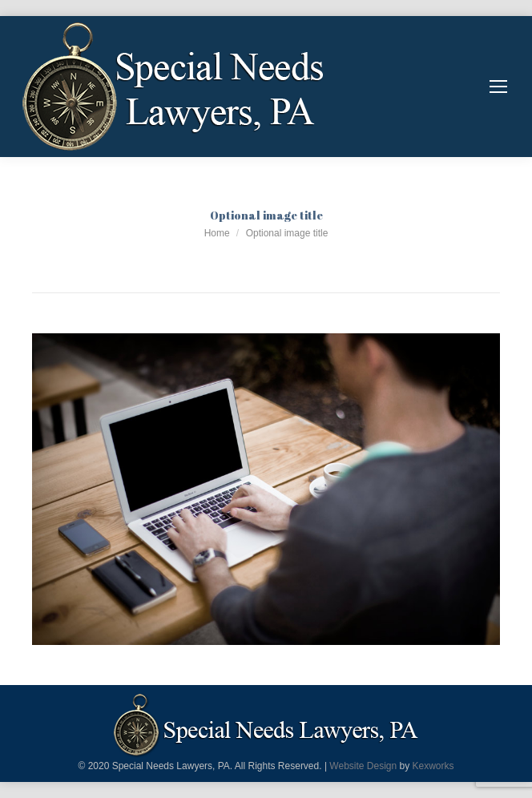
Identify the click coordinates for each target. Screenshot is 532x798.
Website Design (363, 766)
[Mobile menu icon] (498, 87)
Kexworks (433, 766)
